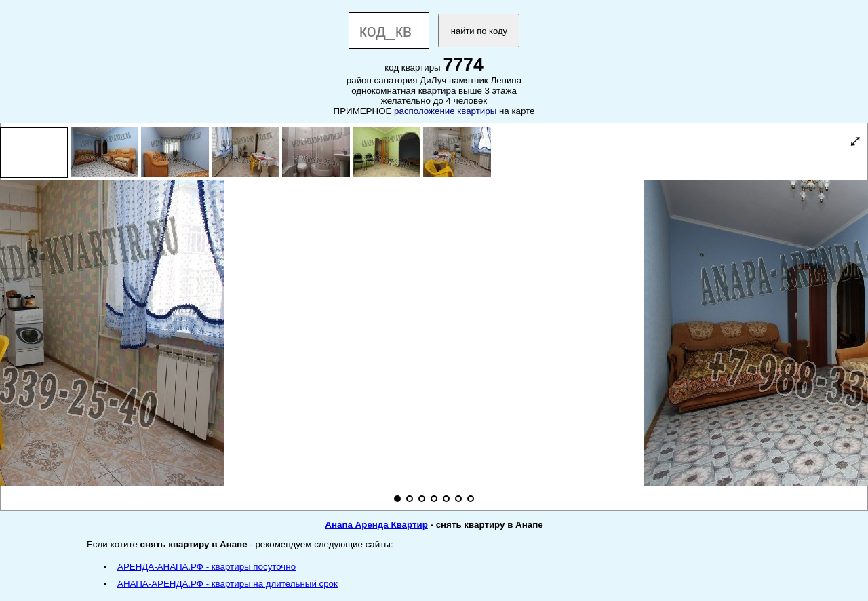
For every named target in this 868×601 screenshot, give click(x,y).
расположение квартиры (445, 111)
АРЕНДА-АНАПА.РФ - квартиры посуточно (206, 567)
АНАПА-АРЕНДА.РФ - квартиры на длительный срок (228, 584)
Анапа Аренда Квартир (376, 525)
